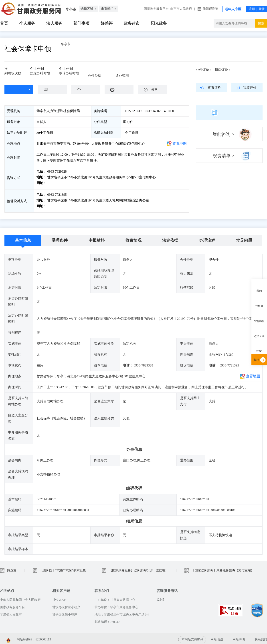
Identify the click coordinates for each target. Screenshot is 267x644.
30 (33, 70)
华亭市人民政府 (181, 9)
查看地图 (180, 144)
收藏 (88, 90)
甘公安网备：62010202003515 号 (80, 637)
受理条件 (60, 238)
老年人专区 (233, 9)
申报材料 (97, 238)
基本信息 (23, 238)
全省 (122, 72)
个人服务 (27, 23)
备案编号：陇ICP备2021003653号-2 (24, 637)
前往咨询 (54, 183)
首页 (4, 23)
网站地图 (217, 637)
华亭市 (77, 49)
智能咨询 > (223, 134)
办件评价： (204, 70)
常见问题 (244, 238)
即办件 (96, 72)
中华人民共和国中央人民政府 (20, 598)
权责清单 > (223, 156)
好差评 (107, 23)
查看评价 (214, 88)
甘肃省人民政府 (11, 612)
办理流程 (207, 238)
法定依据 (170, 238)
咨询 (55, 90)
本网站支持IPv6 (192, 637)
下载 (121, 90)
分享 (154, 90)
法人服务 (54, 23)
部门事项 (81, 23)
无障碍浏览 (210, 9)
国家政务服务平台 (156, 9)
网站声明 (239, 637)
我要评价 (250, 88)
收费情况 (133, 238)
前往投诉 (54, 205)
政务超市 (132, 23)
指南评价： (223, 70)
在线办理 (16, 90)
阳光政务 (159, 23)
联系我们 (261, 637)
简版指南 (229, 113)
